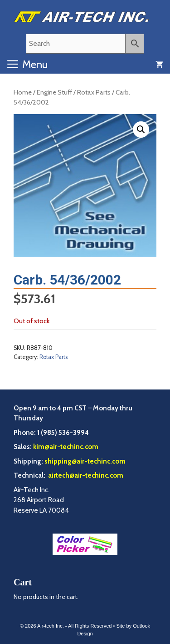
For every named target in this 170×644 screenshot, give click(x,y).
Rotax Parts (94, 92)
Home (23, 92)
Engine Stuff (54, 92)
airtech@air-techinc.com (85, 475)
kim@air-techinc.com (66, 447)
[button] (141, 130)
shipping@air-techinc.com (85, 461)
